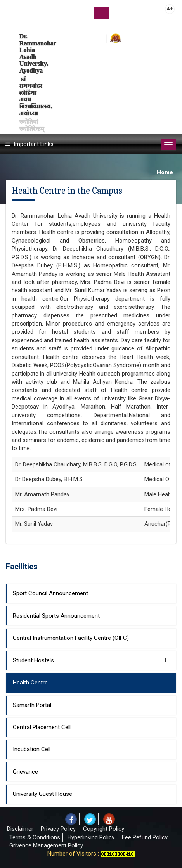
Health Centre (30, 683)
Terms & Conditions (35, 837)
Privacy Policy (58, 829)
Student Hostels (90, 660)
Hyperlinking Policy (91, 837)
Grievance (25, 772)
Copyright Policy (104, 829)
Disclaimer (20, 829)
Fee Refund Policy (145, 837)
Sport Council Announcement (50, 593)
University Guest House (42, 794)
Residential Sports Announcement (56, 616)
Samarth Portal (32, 705)
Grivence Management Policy (46, 845)
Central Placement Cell (42, 727)
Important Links (34, 144)
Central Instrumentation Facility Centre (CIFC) (71, 638)
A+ (170, 9)
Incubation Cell (32, 749)
